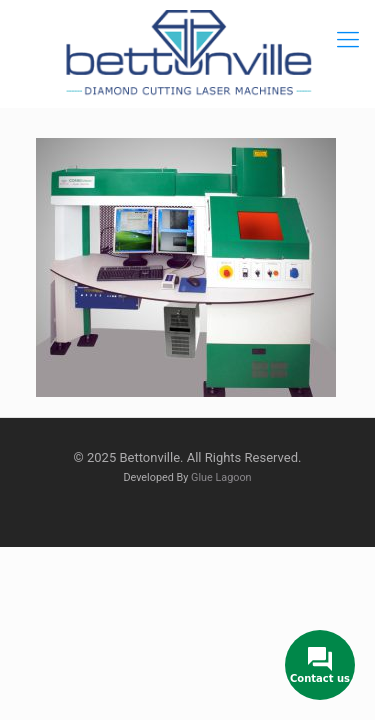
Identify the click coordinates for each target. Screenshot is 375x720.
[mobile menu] (348, 40)
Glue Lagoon (221, 477)
